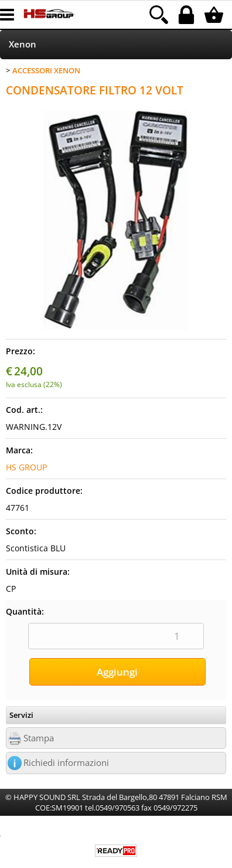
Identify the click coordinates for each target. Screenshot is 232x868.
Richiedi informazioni (66, 763)
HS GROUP (26, 467)
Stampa (39, 738)
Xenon (23, 44)
